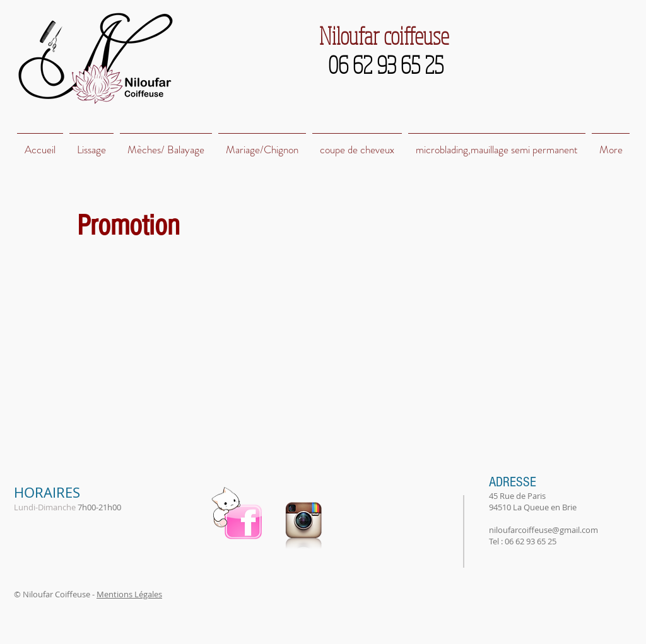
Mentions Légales (129, 594)
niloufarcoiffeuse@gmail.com (543, 530)
